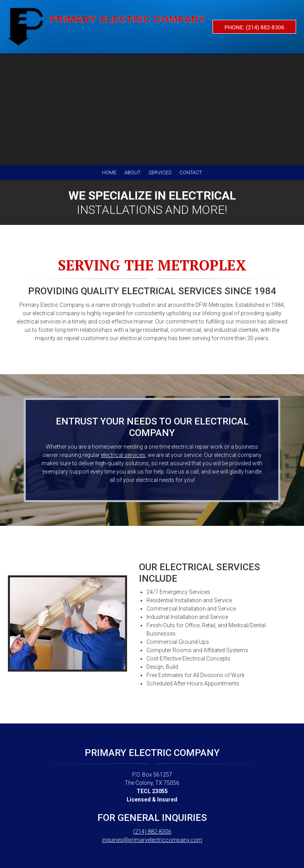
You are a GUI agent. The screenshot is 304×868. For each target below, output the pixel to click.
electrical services (123, 455)
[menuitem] (109, 172)
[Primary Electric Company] (107, 27)
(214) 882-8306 (152, 832)
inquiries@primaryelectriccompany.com (152, 840)
